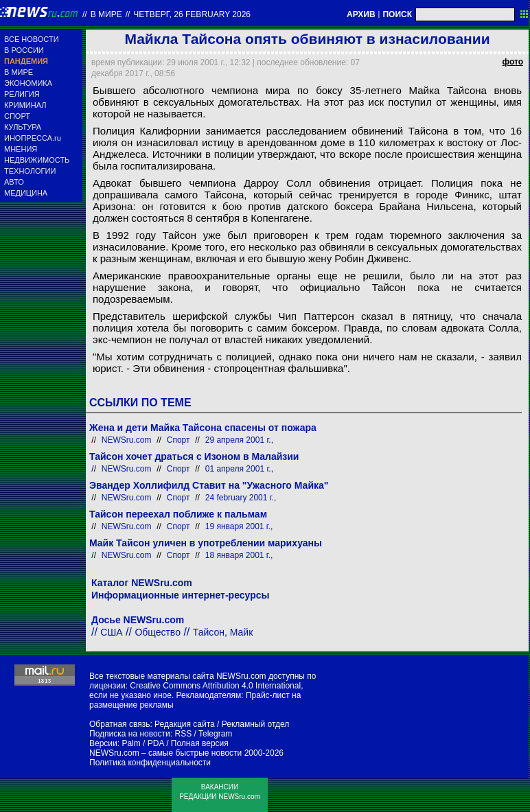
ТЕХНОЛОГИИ (30, 171)
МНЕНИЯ (21, 149)
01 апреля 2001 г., (239, 469)
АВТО (14, 182)
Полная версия (200, 743)
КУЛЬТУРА (23, 127)
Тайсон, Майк (223, 632)
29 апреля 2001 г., (239, 440)
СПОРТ (17, 116)
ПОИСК (397, 14)
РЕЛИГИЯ (22, 94)
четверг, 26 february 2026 (192, 14)
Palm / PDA (142, 743)
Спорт (178, 440)
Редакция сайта (185, 724)
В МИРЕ (19, 72)
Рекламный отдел (256, 724)
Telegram (215, 734)
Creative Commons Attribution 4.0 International (215, 686)
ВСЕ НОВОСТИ (32, 39)
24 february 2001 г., (241, 498)
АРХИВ (361, 14)
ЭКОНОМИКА (28, 83)
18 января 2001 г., (239, 555)
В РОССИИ (24, 50)
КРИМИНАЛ (25, 105)
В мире (106, 14)
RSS (183, 734)
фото (513, 62)
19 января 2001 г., (239, 526)
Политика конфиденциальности (150, 763)
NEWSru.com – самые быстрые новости (165, 753)
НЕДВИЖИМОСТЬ (37, 160)
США (111, 632)
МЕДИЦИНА (26, 193)
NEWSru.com (127, 440)
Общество (158, 632)
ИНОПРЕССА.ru (33, 138)
